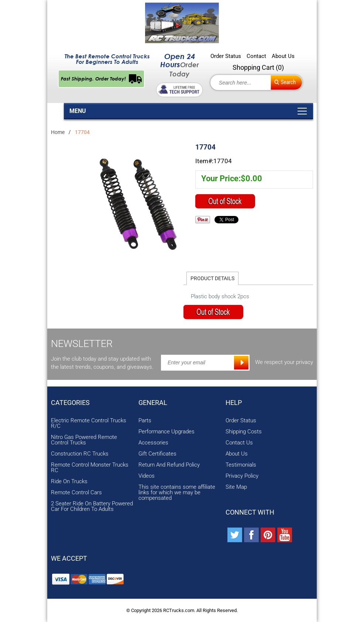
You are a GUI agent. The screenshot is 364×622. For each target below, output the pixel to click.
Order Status (226, 56)
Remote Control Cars (76, 493)
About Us (283, 56)
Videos (147, 476)
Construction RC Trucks (80, 454)
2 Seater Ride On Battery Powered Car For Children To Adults (92, 506)
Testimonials (241, 465)
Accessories (153, 443)
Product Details (212, 278)
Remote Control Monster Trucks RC (90, 468)
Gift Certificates (157, 454)
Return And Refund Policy (169, 465)
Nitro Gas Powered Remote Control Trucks (84, 440)
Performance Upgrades (166, 432)
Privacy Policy (242, 476)
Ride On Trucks (69, 482)
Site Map (236, 487)
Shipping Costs (244, 432)
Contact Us (239, 443)
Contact (256, 56)
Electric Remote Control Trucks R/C (89, 423)
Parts (145, 421)
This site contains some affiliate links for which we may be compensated (177, 493)
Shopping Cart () (258, 67)
